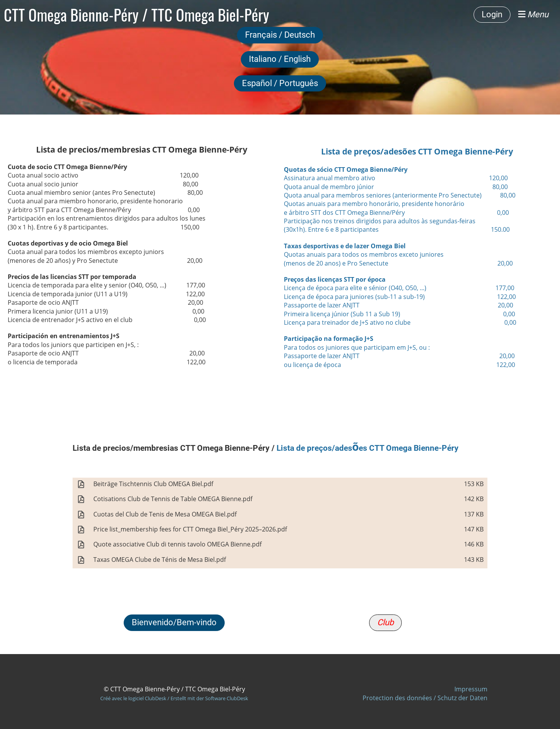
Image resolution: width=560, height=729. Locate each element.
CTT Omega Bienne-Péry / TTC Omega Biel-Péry (137, 15)
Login (492, 14)
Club (385, 622)
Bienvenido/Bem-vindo (174, 622)
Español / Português (280, 83)
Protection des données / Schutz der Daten (425, 698)
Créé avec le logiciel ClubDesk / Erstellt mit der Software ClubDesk (174, 698)
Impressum (471, 689)
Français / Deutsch (280, 35)
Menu (533, 14)
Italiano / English (280, 59)
